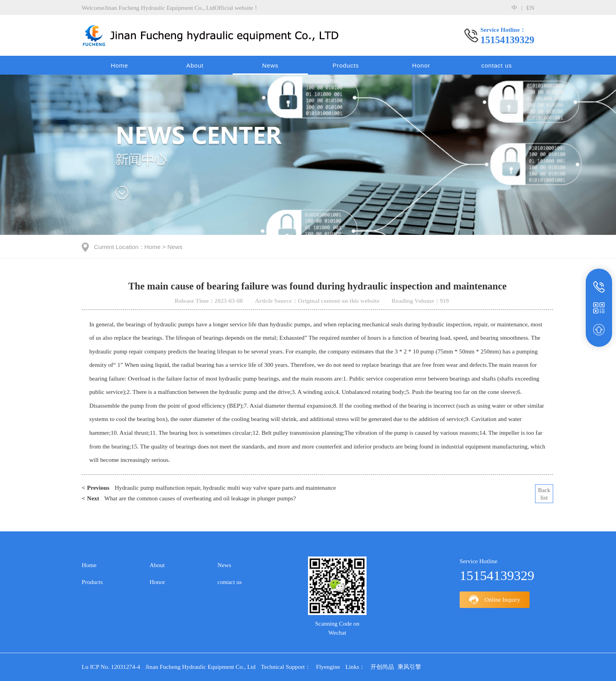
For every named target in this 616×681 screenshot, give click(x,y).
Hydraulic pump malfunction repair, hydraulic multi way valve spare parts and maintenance (209, 488)
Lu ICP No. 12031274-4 (111, 667)
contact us (497, 65)
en (530, 8)
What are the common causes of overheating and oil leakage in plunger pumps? (189, 498)
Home (119, 65)
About (195, 65)
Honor (421, 65)
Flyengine (328, 667)
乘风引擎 (409, 667)
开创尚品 (382, 667)
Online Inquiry (495, 600)
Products (346, 65)
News (270, 65)
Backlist (544, 494)
